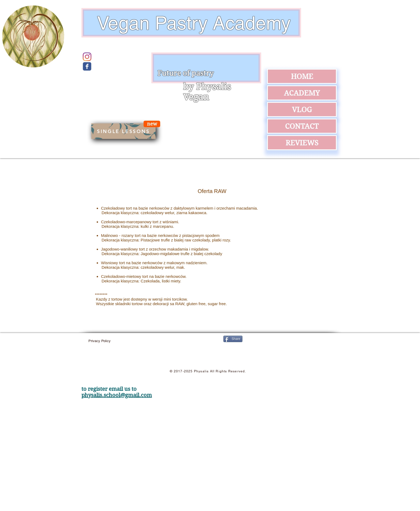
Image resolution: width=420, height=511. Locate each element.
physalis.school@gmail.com (117, 395)
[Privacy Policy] (100, 341)
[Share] (233, 339)
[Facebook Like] (289, 347)
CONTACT (302, 126)
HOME (302, 76)
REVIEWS (302, 143)
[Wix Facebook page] (87, 66)
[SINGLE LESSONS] (123, 131)
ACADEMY (302, 93)
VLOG (302, 109)
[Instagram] (87, 57)
